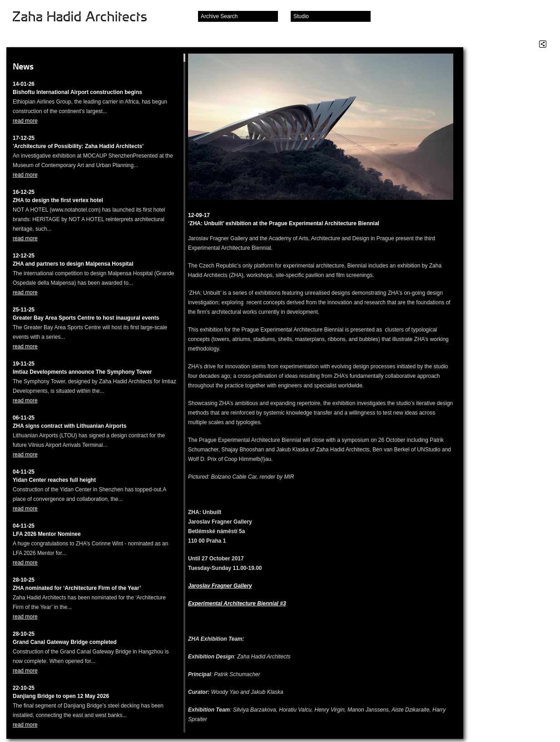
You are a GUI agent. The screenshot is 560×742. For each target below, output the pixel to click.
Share (543, 44)
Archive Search (219, 16)
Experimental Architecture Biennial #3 (237, 603)
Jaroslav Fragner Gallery (220, 586)
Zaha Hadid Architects (87, 17)
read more (25, 121)
